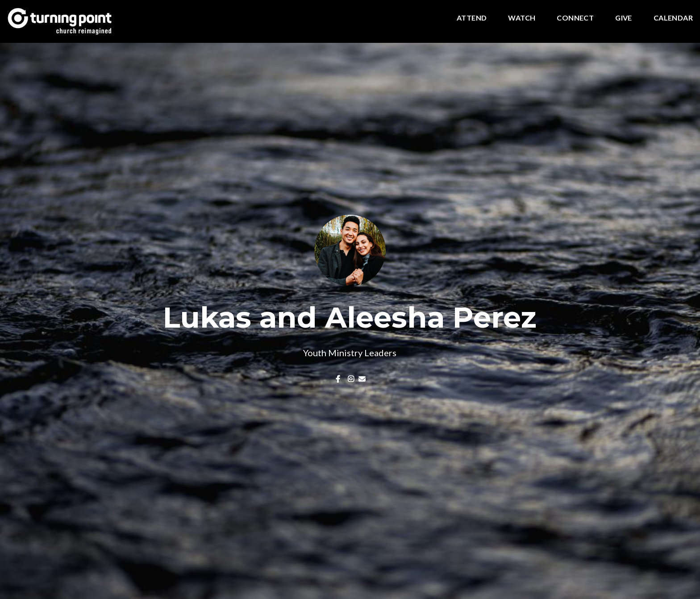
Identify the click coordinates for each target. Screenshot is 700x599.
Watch (522, 18)
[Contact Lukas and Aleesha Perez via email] (362, 379)
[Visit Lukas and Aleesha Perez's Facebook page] (340, 379)
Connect (575, 18)
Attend (472, 18)
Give (624, 18)
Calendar (673, 18)
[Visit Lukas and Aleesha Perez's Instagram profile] (351, 379)
